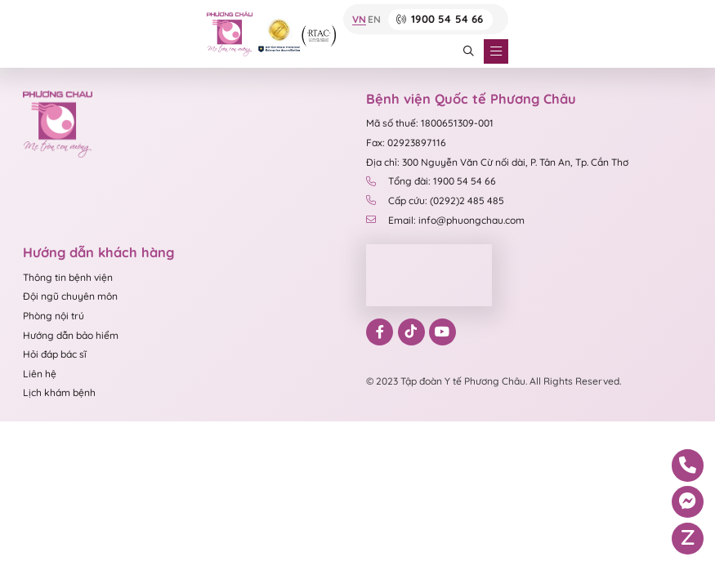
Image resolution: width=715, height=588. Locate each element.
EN (374, 19)
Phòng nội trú (54, 316)
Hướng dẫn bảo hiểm (71, 335)
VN (359, 19)
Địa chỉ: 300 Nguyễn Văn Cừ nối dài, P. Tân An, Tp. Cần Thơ (497, 162)
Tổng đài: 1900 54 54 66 (431, 181)
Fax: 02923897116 (406, 143)
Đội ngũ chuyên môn (70, 296)
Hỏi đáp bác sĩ (55, 354)
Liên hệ (40, 374)
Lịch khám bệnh (59, 392)
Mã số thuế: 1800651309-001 (430, 123)
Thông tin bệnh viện (68, 277)
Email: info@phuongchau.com (445, 220)
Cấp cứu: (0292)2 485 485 (435, 200)
